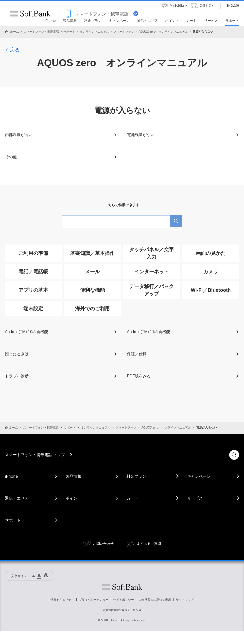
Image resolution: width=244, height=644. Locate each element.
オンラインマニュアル (94, 32)
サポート (69, 32)
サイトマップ (185, 600)
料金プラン (136, 476)
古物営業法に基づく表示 (155, 600)
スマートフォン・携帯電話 (41, 32)
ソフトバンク (122, 587)
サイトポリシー (123, 600)
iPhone (11, 476)
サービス (195, 498)
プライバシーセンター (94, 600)
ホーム (15, 32)
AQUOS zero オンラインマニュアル (163, 32)
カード (132, 498)
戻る (12, 50)
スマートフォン (124, 32)
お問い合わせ (103, 544)
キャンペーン (199, 476)
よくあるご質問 (149, 544)
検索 (234, 455)
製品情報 (73, 476)
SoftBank (30, 14)
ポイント (73, 498)
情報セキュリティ (62, 600)
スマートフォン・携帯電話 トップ (35, 455)
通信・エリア (17, 498)
